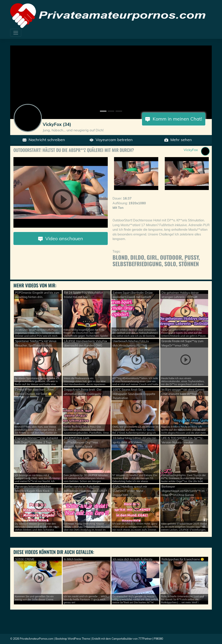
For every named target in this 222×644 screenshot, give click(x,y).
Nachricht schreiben (44, 140)
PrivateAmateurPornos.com (37, 639)
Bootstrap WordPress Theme (73, 639)
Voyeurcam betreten (111, 140)
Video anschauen (61, 238)
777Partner (145, 639)
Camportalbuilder (122, 639)
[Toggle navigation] (16, 33)
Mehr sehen (178, 140)
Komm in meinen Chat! (174, 119)
